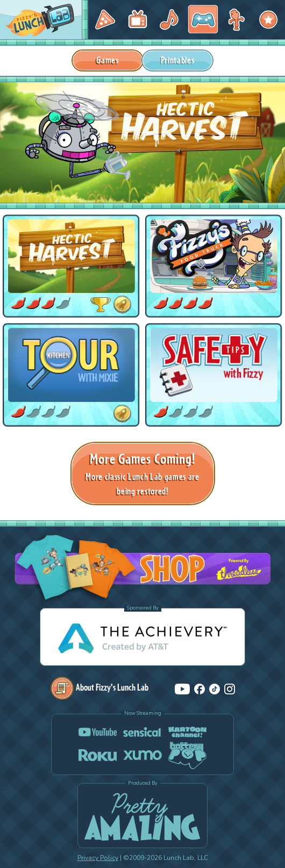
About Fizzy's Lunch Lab (99, 687)
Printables (178, 60)
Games (107, 60)
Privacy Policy (98, 858)
